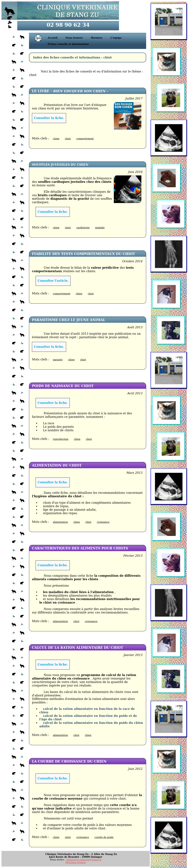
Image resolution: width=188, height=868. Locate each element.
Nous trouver (74, 38)
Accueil (53, 38)
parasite (58, 360)
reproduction (61, 439)
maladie (100, 228)
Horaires (97, 38)
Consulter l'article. (53, 281)
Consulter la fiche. (49, 118)
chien (56, 139)
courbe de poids (104, 837)
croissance (103, 522)
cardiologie (83, 228)
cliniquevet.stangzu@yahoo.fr (84, 860)
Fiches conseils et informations (68, 44)
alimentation (60, 522)
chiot (68, 139)
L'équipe (116, 38)
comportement (85, 139)
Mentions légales (76, 862)
